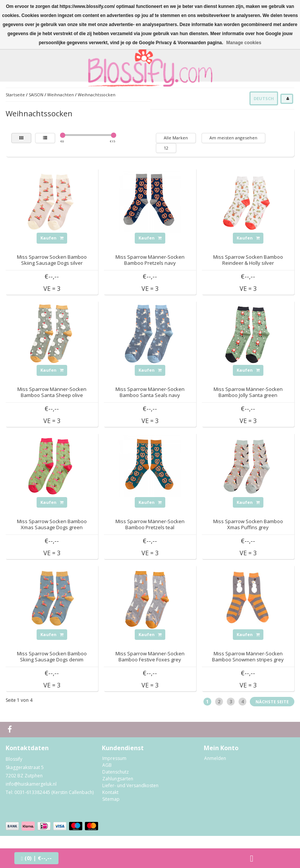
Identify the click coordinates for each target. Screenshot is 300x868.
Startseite (15, 95)
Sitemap (111, 799)
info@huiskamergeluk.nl (31, 784)
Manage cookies (244, 43)
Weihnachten (61, 95)
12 (166, 148)
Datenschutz (115, 772)
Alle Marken (176, 138)
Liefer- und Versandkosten (130, 785)
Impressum (114, 758)
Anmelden (215, 758)
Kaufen (52, 238)
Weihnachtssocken (97, 95)
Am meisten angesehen (233, 138)
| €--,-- (36, 858)
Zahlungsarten (118, 779)
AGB (107, 765)
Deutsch (264, 98)
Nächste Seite (272, 702)
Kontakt (110, 792)
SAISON (37, 95)
